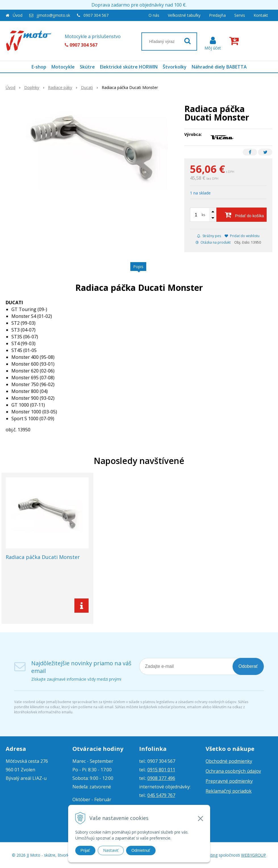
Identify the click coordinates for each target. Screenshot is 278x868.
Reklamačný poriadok (229, 791)
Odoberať (248, 666)
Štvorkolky (175, 67)
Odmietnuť (141, 850)
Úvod (18, 15)
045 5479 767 (161, 795)
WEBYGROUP (254, 855)
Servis (240, 15)
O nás (154, 15)
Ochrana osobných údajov (233, 771)
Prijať (85, 850)
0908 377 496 (161, 778)
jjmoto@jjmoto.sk (53, 15)
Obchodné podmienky (229, 761)
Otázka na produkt (213, 242)
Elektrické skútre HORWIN (129, 67)
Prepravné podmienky (229, 781)
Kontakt (261, 15)
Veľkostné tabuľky (184, 15)
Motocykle (63, 67)
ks (203, 215)
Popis (138, 267)
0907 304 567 (96, 15)
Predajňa (217, 15)
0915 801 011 (161, 770)
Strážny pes (209, 236)
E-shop (39, 67)
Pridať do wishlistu (242, 236)
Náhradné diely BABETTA (219, 67)
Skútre (87, 67)
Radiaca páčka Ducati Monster (43, 557)
